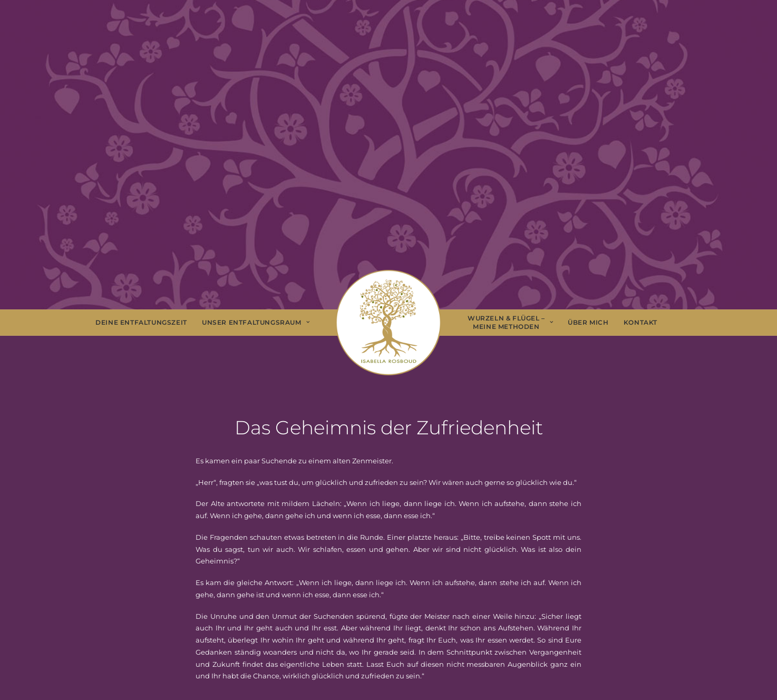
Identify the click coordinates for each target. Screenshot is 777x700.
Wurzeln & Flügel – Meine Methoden (510, 322)
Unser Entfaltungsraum (256, 322)
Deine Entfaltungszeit (141, 322)
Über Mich (588, 322)
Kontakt (640, 322)
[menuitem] (141, 323)
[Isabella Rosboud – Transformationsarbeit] (388, 323)
